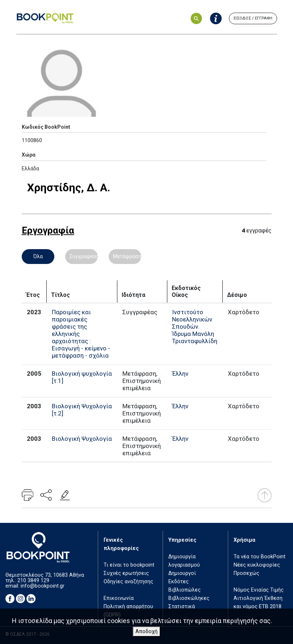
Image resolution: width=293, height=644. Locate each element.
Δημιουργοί (182, 573)
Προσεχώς (246, 573)
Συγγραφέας (84, 256)
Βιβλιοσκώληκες (189, 598)
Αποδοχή (146, 632)
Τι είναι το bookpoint (129, 565)
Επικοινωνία (119, 598)
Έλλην (180, 374)
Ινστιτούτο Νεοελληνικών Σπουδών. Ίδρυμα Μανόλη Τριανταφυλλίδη (195, 327)
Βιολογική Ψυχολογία (82, 439)
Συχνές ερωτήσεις (126, 573)
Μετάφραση (127, 256)
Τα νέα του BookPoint (259, 557)
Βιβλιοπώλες (185, 590)
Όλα (38, 256)
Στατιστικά (182, 607)
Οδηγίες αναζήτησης (128, 582)
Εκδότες (179, 582)
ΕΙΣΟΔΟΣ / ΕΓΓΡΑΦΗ (253, 18)
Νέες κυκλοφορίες (257, 565)
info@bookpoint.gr (43, 586)
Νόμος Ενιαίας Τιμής (259, 590)
